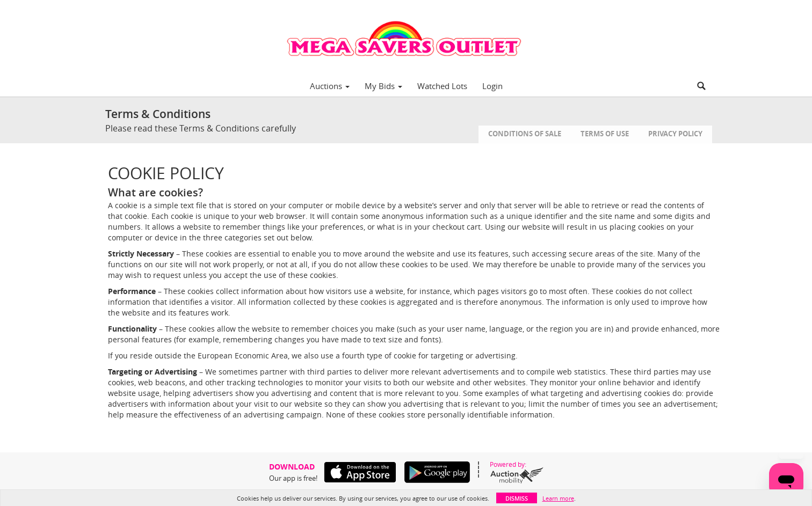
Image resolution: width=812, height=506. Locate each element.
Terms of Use (605, 134)
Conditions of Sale (525, 134)
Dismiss (517, 498)
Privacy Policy (675, 134)
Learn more (558, 498)
